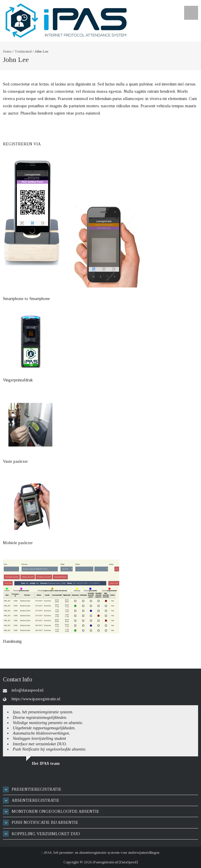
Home (7, 51)
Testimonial (23, 51)
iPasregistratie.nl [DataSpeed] (115, 862)
